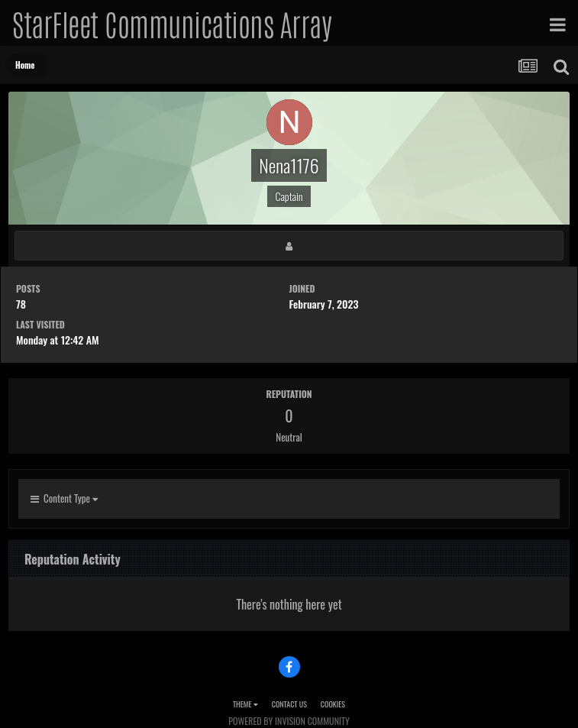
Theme (245, 704)
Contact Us (289, 704)
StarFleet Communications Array (172, 23)
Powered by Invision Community (289, 721)
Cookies (333, 704)
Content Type (64, 498)
